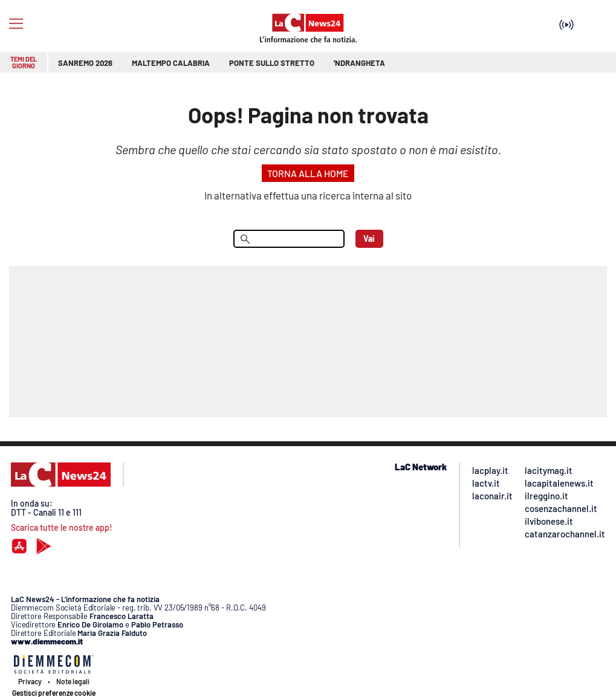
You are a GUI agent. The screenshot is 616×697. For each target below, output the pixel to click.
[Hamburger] (16, 24)
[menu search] (289, 239)
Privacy (30, 681)
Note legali (73, 681)
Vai (369, 238)
